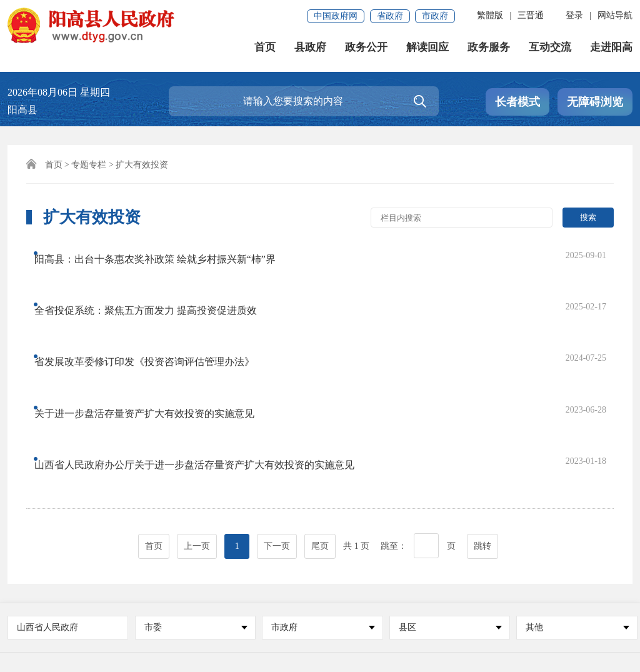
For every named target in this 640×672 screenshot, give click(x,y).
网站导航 (615, 15)
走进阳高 (611, 50)
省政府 (390, 16)
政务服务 (489, 50)
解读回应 (427, 50)
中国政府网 (336, 16)
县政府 (310, 50)
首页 (265, 50)
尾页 (320, 414)
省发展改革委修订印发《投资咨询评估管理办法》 (156, 303)
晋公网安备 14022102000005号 (408, 628)
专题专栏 (89, 165)
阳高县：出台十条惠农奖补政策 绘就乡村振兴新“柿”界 (166, 253)
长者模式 (517, 102)
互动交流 (550, 50)
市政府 (435, 16)
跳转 (482, 414)
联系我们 (89, 588)
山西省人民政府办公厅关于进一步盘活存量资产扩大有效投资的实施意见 (206, 354)
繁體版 (490, 15)
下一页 (277, 414)
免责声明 (32, 588)
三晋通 (531, 15)
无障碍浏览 (595, 102)
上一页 (197, 414)
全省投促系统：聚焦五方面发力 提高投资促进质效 (157, 278)
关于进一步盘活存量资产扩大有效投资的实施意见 (156, 328)
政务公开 (366, 50)
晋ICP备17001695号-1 (167, 628)
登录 (574, 15)
